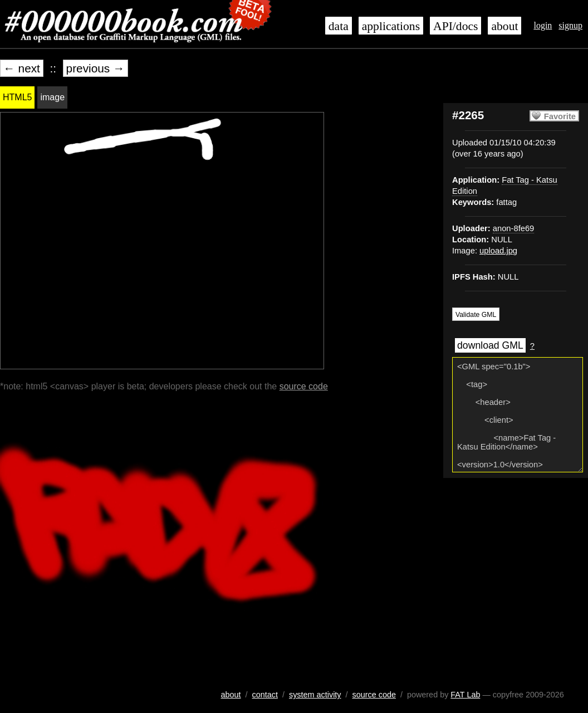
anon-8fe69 (513, 228)
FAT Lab (465, 695)
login (543, 25)
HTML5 (17, 97)
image (52, 97)
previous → (95, 68)
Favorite (560, 116)
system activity (315, 695)
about (504, 26)
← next (22, 68)
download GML (490, 345)
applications (391, 26)
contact (265, 695)
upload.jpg (498, 251)
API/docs (455, 26)
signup (570, 25)
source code (304, 386)
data (339, 26)
